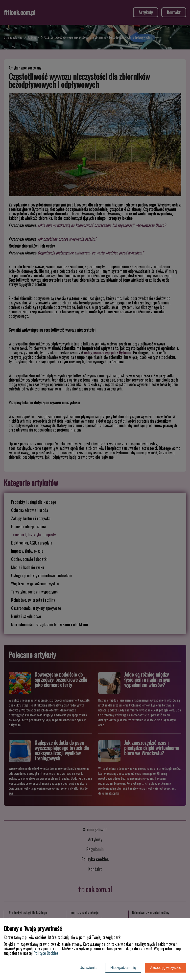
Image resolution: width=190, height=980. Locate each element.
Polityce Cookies (46, 953)
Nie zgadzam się (123, 968)
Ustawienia (88, 968)
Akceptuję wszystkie (166, 968)
